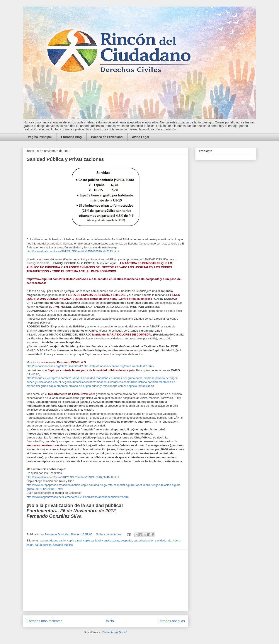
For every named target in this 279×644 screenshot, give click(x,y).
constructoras (111, 540)
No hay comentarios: (109, 534)
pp (135, 540)
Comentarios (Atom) (115, 632)
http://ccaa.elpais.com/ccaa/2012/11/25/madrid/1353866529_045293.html (73, 251)
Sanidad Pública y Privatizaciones (65, 159)
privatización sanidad (152, 540)
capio (62, 540)
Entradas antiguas (171, 621)
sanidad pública (63, 545)
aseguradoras (49, 540)
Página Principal (40, 137)
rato (169, 540)
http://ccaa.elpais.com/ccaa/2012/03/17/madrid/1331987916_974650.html (73, 477)
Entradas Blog (71, 137)
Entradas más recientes (44, 621)
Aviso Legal (141, 137)
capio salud (74, 540)
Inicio (110, 621)
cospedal (126, 540)
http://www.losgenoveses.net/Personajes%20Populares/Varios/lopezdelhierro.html (78, 497)
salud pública (43, 545)
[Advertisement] (106, 580)
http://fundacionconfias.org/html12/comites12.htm (57, 366)
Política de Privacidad (107, 137)
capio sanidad (92, 540)
